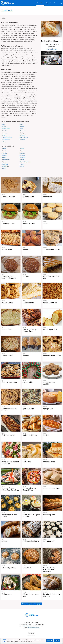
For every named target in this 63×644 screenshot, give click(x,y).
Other (4, 142)
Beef (4, 124)
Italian (22, 151)
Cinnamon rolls (7, 356)
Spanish (23, 155)
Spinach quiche (28, 409)
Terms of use (32, 636)
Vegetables (23, 131)
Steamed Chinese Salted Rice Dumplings (10, 489)
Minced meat (6, 129)
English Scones (28, 303)
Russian (22, 153)
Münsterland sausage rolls (30, 595)
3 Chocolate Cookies (51, 250)
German (5, 155)
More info (50, 641)
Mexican (23, 158)
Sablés (46, 223)
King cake (26, 276)
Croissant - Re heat (30, 435)
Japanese (5, 164)
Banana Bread (7, 250)
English (22, 160)
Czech (4, 149)
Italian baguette (49, 515)
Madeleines (27, 250)
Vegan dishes (6, 140)
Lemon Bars (48, 197)
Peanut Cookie (7, 303)
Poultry (4, 126)
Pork (22, 124)
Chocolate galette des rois (52, 277)
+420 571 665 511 (26, 626)
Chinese (5, 153)
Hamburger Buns (8, 223)
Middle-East (6, 166)
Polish (22, 166)
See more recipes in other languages (32, 604)
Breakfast (23, 135)
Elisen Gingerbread (9, 568)
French (4, 151)
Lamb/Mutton (24, 137)
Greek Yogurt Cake (51, 329)
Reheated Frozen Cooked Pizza (29, 489)
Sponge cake (48, 409)
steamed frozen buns (51, 488)
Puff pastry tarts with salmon (9, 516)
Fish (21, 129)
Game (22, 126)
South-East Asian (25, 162)
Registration (49, 3)
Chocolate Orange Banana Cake (30, 330)
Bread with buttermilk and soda (52, 595)
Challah (46, 435)
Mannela (26, 356)
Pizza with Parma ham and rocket (10, 463)
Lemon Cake (7, 329)
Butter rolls (27, 462)
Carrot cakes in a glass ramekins (31, 516)
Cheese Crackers (8, 197)
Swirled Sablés (28, 382)
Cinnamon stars (49, 541)
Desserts (5, 133)
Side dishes (5, 131)
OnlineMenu (40, 3)
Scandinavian (6, 160)
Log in (56, 3)
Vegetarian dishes (7, 137)
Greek (4, 158)
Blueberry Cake (28, 197)
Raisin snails (27, 568)
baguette (5, 541)
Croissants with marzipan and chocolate (49, 569)
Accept (57, 641)
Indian (4, 162)
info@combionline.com (33, 628)
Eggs (4, 135)
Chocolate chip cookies (49, 383)
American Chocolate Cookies (10, 410)
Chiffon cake (7, 594)
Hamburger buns (29, 223)
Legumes (23, 140)
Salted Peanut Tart (50, 303)
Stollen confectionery (31, 541)
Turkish (22, 164)
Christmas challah (8, 435)
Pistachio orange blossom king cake (9, 277)
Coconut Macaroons (9, 382)
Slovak (22, 149)
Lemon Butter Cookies (52, 356)
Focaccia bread (49, 462)
